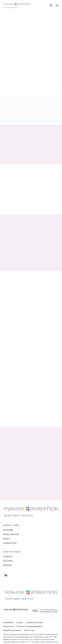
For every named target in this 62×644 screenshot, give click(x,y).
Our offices (8, 561)
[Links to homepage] (17, 6)
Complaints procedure (34, 622)
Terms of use (29, 630)
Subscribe (7, 565)
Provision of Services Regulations (30, 626)
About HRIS (8, 530)
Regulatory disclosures (12, 630)
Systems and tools (11, 534)
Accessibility (8, 622)
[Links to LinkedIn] (6, 575)
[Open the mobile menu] (57, 5)
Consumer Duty (10, 543)
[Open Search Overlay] (51, 6)
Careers (7, 539)
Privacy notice (8, 626)
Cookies (19, 622)
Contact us (8, 556)
